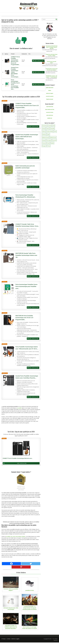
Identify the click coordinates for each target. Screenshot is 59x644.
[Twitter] (31, 564)
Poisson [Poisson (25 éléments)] (44, 143)
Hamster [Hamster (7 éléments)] (44, 134)
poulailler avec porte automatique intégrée (16, 536)
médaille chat (50, 118)
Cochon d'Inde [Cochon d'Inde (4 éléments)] (50, 131)
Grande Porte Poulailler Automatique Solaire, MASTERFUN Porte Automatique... (27, 137)
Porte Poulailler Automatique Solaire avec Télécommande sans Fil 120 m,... (27, 348)
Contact (9, 639)
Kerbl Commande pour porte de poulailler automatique (25, 167)
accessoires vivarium (50, 112)
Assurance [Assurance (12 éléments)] (44, 126)
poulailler (20, 408)
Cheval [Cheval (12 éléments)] (44, 129)
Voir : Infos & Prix (39, 61)
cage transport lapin (50, 106)
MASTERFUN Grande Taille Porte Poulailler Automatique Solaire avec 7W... (26, 255)
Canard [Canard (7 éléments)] (50, 126)
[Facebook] (11, 564)
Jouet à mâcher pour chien (50, 109)
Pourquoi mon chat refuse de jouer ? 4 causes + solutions (52, 55)
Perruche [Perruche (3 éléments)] (54, 140)
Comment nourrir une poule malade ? (52, 62)
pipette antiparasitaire (50, 87)
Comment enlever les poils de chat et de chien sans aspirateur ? (52, 69)
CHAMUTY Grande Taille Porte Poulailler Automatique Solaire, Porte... (27, 225)
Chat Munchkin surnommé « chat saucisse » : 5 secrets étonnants (52, 76)
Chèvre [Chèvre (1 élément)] (44, 131)
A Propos (4, 639)
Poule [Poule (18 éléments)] (48, 143)
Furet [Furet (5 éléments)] (55, 131)
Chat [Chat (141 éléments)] (54, 126)
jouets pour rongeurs (50, 93)
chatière (50, 90)
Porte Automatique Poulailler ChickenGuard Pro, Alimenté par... (26, 196)
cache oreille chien (50, 115)
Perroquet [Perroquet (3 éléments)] (49, 140)
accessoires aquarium (50, 96)
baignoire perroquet (50, 99)
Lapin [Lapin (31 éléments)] (48, 134)
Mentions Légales (15, 639)
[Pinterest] (21, 567)
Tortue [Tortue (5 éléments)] (49, 146)
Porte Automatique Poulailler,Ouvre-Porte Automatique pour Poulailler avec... (27, 286)
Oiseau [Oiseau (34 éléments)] (44, 140)
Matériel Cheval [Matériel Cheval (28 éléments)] (46, 137)
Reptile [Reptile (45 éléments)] (52, 143)
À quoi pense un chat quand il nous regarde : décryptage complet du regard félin (52, 47)
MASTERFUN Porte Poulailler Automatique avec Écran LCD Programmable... (24, 318)
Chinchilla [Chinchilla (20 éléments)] (52, 129)
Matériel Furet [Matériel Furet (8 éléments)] (53, 137)
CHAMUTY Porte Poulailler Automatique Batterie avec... (18, 458)
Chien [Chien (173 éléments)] (48, 129)
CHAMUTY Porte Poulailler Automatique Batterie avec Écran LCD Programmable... (15, 61)
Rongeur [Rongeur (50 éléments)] (44, 146)
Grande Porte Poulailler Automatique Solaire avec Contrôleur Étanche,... (27, 377)
